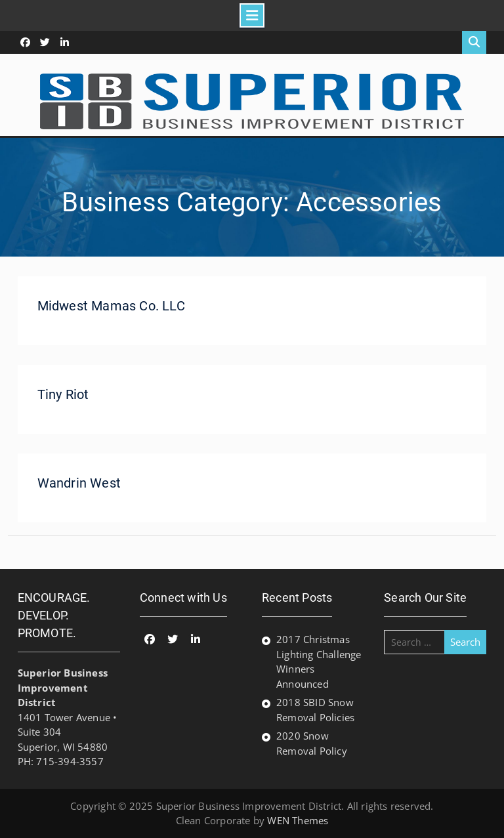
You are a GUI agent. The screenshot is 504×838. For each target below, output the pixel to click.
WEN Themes (298, 820)
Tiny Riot (63, 394)
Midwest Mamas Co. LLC (111, 306)
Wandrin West (79, 483)
